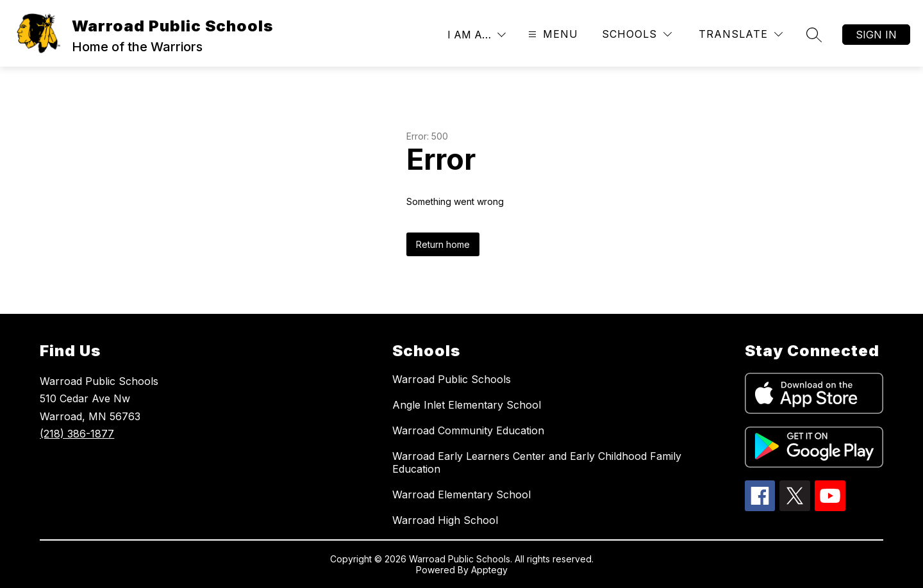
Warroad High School (445, 520)
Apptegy (489, 570)
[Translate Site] (741, 34)
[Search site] (814, 35)
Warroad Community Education (468, 430)
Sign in (876, 35)
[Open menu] (552, 34)
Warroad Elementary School (462, 494)
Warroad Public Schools (452, 379)
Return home (443, 244)
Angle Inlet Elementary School (467, 405)
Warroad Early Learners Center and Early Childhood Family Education (537, 462)
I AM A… (469, 35)
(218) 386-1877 (77, 434)
